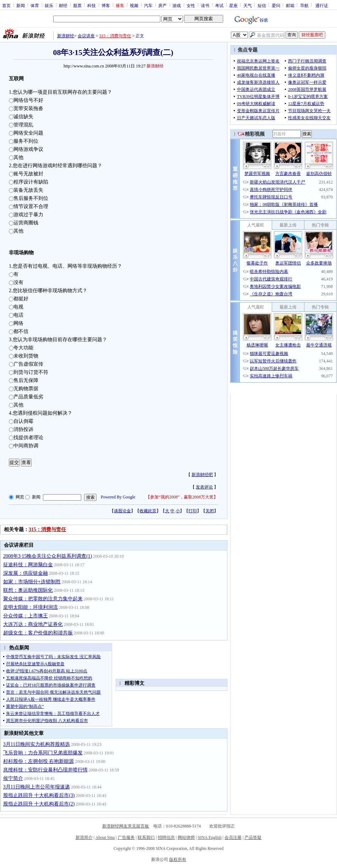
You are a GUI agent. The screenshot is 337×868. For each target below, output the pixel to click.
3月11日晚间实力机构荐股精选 (37, 744)
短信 (262, 5)
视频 (134, 5)
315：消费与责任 (115, 36)
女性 (191, 5)
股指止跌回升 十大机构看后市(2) (39, 804)
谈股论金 (122, 511)
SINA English (209, 837)
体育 (35, 5)
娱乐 (49, 5)
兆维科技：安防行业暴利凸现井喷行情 (45, 770)
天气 (248, 5)
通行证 (322, 5)
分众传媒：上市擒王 (26, 616)
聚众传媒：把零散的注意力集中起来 (43, 599)
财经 (63, 5)
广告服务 (126, 837)
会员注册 (233, 837)
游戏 (177, 5)
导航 (304, 5)
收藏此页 (148, 511)
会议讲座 (86, 36)
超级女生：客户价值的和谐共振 (38, 633)
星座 (233, 5)
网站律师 (186, 837)
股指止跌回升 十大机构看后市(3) (39, 795)
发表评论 (204, 487)
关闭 (210, 511)
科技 (92, 5)
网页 (20, 497)
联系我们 (146, 837)
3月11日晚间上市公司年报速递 (37, 787)
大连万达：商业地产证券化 (33, 624)
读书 (205, 5)
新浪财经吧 (202, 475)
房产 (162, 5)
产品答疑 (253, 837)
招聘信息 (166, 837)
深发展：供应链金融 (26, 573)
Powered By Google (118, 497)
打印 (193, 511)
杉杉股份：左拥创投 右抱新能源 (39, 761)
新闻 (21, 5)
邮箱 (290, 5)
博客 (106, 5)
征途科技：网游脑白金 (28, 565)
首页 (6, 5)
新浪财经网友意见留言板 (126, 826)
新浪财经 (66, 36)
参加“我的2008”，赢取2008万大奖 (182, 497)
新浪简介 (84, 837)
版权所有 (178, 859)
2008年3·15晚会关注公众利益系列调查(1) (48, 556)
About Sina (105, 837)
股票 (77, 5)
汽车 (148, 5)
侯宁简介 (13, 778)
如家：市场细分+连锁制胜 (32, 582)
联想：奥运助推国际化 (28, 590)
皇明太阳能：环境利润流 (31, 607)
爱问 (276, 5)
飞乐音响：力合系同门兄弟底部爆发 (43, 753)
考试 (219, 5)
